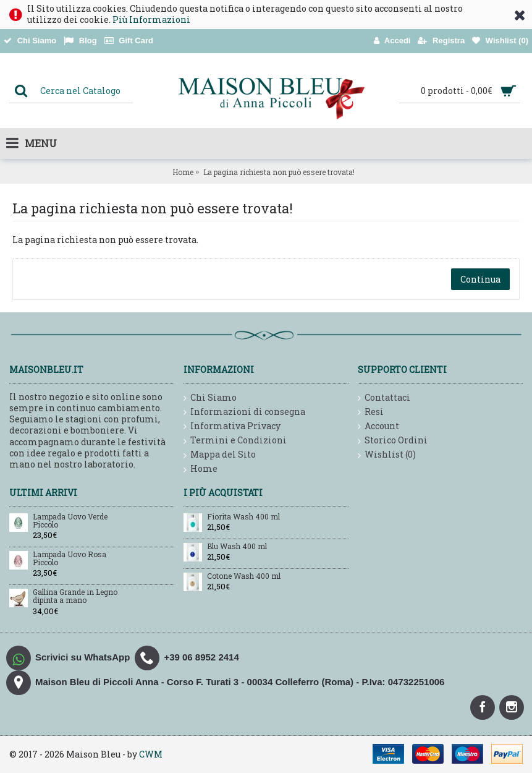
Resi (371, 412)
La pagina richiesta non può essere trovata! (279, 172)
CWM (151, 754)
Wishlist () (387, 455)
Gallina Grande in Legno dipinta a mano (75, 596)
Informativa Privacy (232, 426)
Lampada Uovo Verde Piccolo (70, 521)
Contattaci (384, 398)
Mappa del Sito (220, 455)
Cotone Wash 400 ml (244, 576)
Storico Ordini (393, 441)
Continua (480, 279)
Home (183, 172)
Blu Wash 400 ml (237, 547)
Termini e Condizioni (235, 441)
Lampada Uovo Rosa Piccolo (70, 559)
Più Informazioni (151, 19)
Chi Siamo (210, 398)
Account (378, 426)
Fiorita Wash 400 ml (243, 517)
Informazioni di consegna (244, 412)
